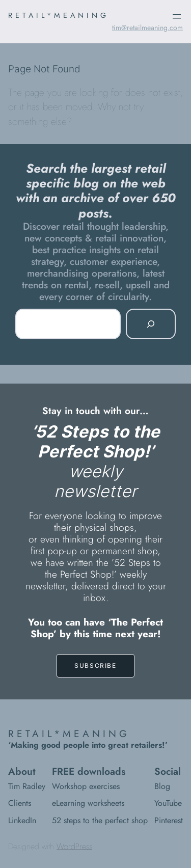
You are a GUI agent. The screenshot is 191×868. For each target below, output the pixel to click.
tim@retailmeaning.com (147, 28)
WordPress (74, 846)
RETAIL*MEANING (59, 15)
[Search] (151, 324)
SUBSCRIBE (95, 666)
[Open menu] (177, 16)
